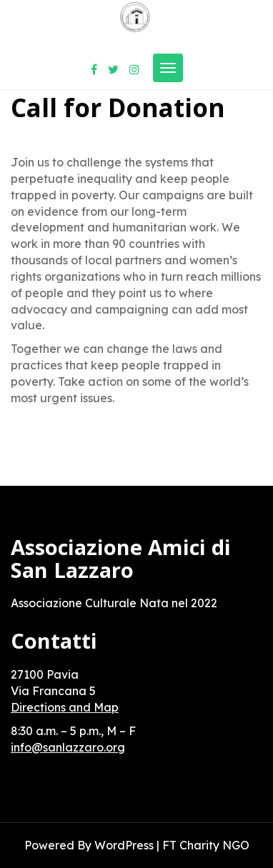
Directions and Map (65, 707)
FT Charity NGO (206, 845)
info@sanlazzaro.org (68, 747)
